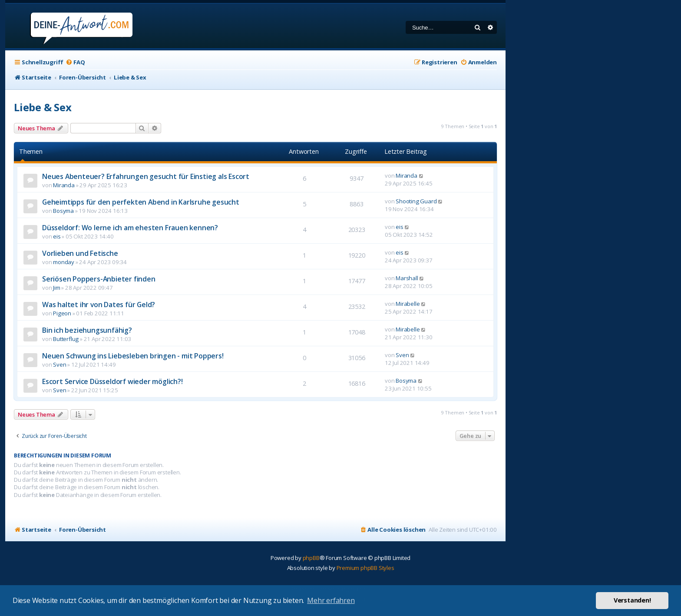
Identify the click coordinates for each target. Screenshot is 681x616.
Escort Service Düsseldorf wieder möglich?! (112, 381)
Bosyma (63, 211)
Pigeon (62, 313)
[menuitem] (75, 62)
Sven (60, 364)
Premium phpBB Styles (365, 568)
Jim (56, 288)
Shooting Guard (416, 201)
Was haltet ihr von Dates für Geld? (99, 305)
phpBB (311, 558)
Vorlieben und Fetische (80, 253)
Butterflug (66, 339)
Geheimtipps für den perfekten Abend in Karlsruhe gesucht (141, 202)
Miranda (64, 185)
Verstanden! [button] (632, 600)
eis (57, 236)
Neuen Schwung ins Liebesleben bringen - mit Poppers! (133, 356)
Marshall (407, 278)
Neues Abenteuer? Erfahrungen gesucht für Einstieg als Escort (146, 176)
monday (64, 262)
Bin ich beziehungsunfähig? (87, 330)
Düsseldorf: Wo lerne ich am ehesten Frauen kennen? (130, 228)
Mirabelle (408, 304)
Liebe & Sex (43, 107)
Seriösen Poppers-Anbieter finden (99, 279)
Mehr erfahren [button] (331, 600)
